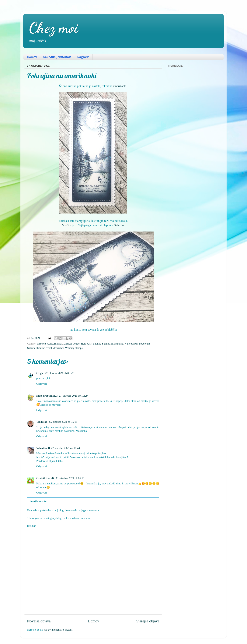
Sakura (31, 348)
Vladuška (42, 422)
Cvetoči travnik (45, 478)
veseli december (55, 348)
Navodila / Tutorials (57, 57)
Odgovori (42, 384)
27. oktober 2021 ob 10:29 (73, 396)
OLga (40, 373)
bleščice (41, 344)
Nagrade (83, 57)
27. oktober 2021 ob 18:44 (65, 448)
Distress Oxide (71, 344)
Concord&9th (55, 344)
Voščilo (66, 225)
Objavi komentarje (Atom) (59, 630)
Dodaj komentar (38, 501)
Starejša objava (148, 621)
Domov (32, 57)
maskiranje (117, 344)
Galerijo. (119, 225)
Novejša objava (39, 621)
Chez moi (54, 27)
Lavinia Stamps (101, 344)
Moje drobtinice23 (47, 396)
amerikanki (120, 86)
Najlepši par (131, 344)
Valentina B (43, 448)
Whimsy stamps (74, 348)
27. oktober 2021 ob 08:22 (59, 373)
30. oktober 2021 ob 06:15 (70, 478)
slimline (40, 348)
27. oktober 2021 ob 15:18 (63, 422)
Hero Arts (86, 344)
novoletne (144, 344)
